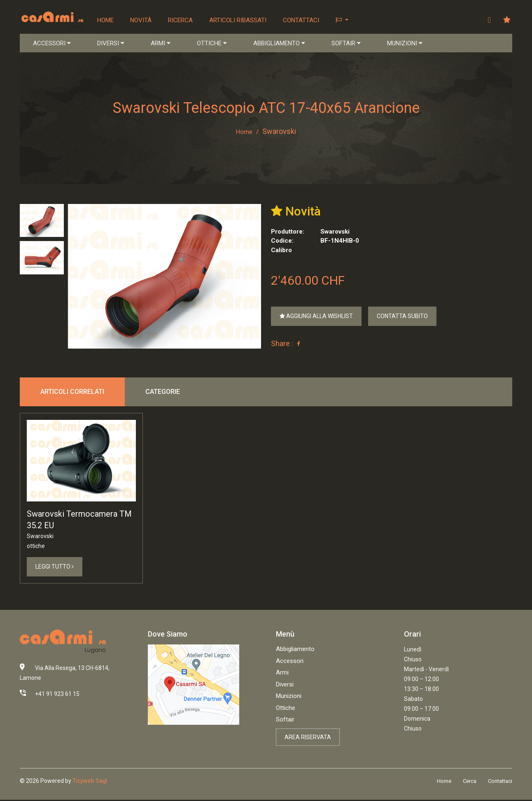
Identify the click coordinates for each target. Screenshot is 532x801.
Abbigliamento (295, 651)
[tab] (42, 221)
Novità (142, 20)
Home (106, 20)
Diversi (285, 686)
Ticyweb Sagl (90, 783)
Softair (285, 721)
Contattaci (302, 20)
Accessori (290, 663)
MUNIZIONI (405, 44)
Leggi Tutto (55, 568)
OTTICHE (212, 44)
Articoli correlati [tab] (72, 392)
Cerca (470, 783)
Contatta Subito (402, 317)
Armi (282, 675)
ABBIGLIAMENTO (279, 44)
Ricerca (181, 20)
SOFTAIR (346, 44)
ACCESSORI (52, 44)
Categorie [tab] (163, 392)
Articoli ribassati (239, 20)
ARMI (161, 44)
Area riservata (308, 739)
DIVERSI (111, 44)
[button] (343, 20)
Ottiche (286, 710)
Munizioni (289, 698)
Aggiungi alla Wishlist (316, 317)
